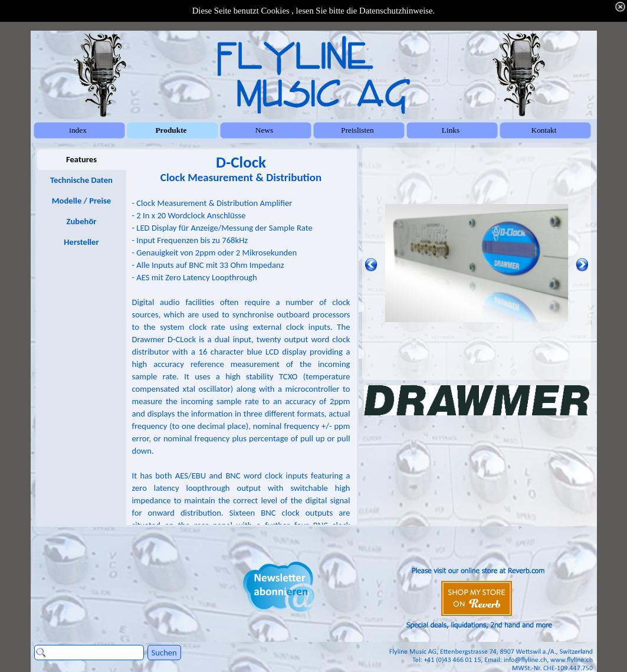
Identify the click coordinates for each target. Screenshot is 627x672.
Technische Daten (81, 180)
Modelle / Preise (81, 201)
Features (81, 159)
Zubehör (81, 221)
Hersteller (81, 242)
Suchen (164, 653)
